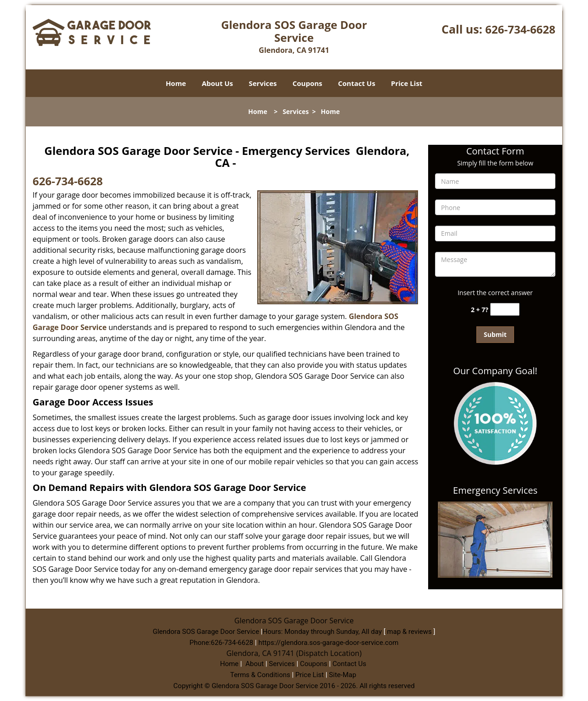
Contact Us (357, 83)
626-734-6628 (520, 29)
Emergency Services (495, 490)
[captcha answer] (505, 310)
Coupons (308, 83)
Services (263, 83)
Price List (407, 83)
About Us (217, 83)
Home (176, 83)
